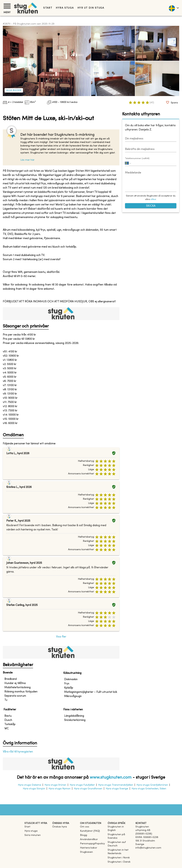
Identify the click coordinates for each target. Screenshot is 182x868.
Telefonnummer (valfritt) (137, 159)
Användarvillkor (89, 839)
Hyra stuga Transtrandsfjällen (116, 785)
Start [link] (48, 8)
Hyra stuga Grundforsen (88, 789)
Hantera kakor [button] (89, 848)
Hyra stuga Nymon (60, 789)
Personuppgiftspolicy (92, 844)
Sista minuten (33, 835)
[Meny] (7, 6)
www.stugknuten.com (111, 778)
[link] (120, 830)
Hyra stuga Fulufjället (82, 785)
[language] (174, 8)
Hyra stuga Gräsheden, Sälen (149, 789)
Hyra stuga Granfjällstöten (152, 785)
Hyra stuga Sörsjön (34, 789)
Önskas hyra (60, 827)
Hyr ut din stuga (91, 8)
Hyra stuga (65, 8)
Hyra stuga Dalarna (30, 785)
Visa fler (61, 637)
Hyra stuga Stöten (55, 785)
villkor (153, 199)
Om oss (85, 827)
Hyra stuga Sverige (117, 789)
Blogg (84, 835)
